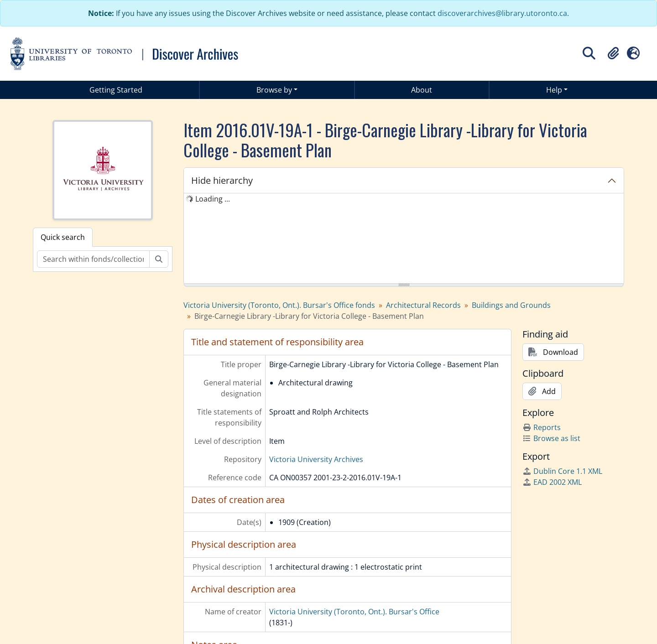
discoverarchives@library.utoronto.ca (502, 13)
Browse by (274, 90)
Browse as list (551, 438)
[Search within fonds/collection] (93, 259)
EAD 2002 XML (552, 482)
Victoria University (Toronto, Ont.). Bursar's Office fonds (279, 305)
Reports (542, 427)
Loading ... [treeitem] (213, 199)
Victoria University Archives (316, 459)
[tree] (404, 239)
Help (554, 90)
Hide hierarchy (222, 180)
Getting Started (116, 90)
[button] (613, 53)
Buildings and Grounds (511, 305)
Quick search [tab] (63, 237)
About (422, 90)
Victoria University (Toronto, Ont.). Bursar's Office (354, 612)
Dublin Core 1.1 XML (562, 471)
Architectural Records (423, 305)
